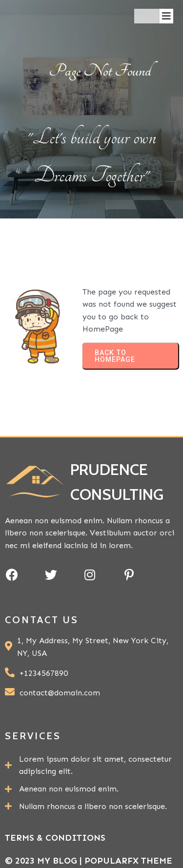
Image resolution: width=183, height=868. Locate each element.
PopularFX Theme (128, 861)
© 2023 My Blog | (45, 861)
